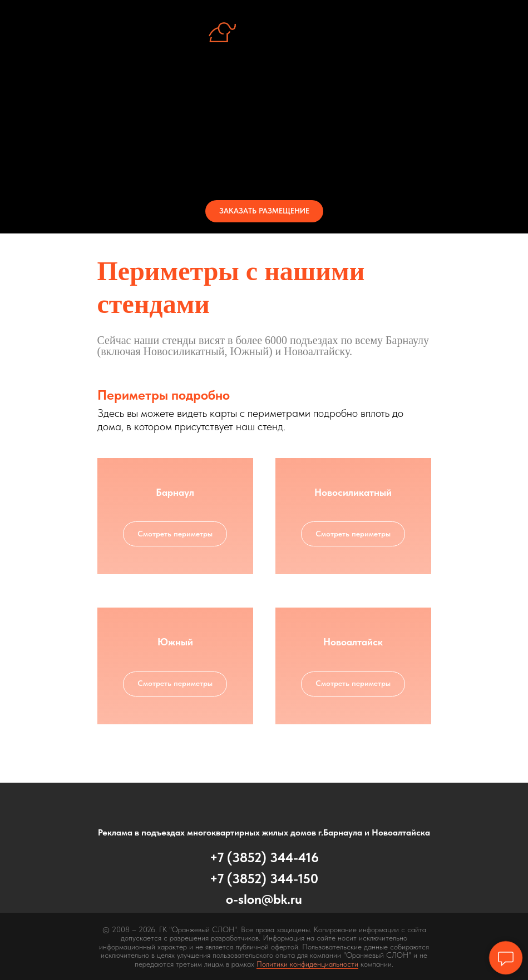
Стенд (264, 108)
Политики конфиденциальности (307, 964)
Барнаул (175, 492)
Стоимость (264, 148)
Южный (175, 642)
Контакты (264, 168)
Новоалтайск (353, 642)
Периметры (264, 128)
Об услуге (264, 88)
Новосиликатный (353, 492)
